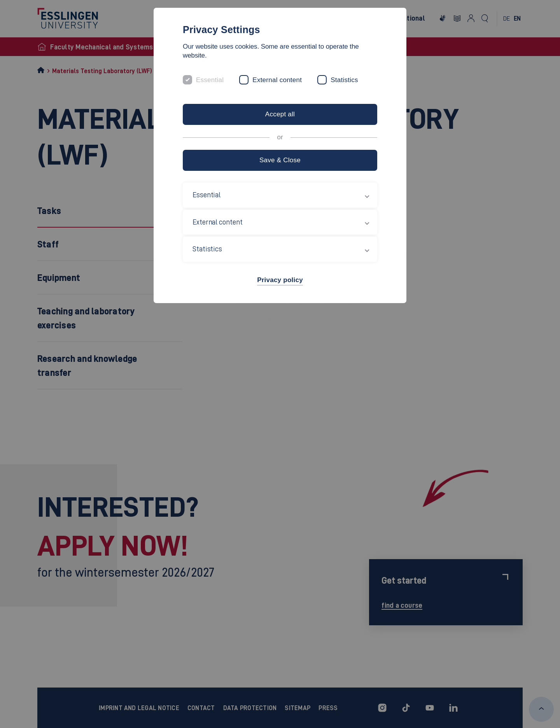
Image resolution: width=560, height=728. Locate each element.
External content (277, 80)
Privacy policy (280, 280)
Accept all (280, 114)
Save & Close (280, 160)
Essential (210, 80)
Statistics (344, 80)
